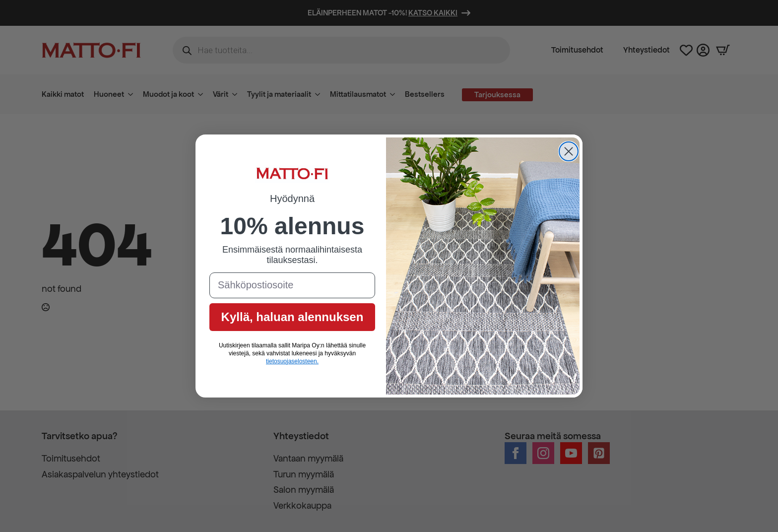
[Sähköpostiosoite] (292, 285)
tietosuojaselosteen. (292, 361)
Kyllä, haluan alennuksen (292, 317)
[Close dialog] (569, 151)
